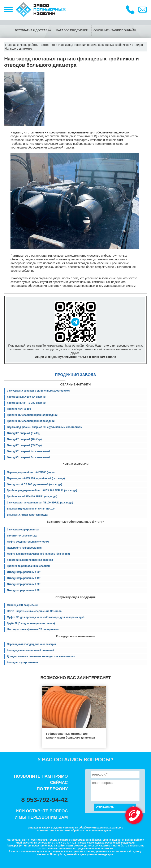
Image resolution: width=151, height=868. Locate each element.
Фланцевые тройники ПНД (79, 136)
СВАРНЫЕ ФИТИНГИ (76, 384)
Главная (11, 45)
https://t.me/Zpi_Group (80, 346)
